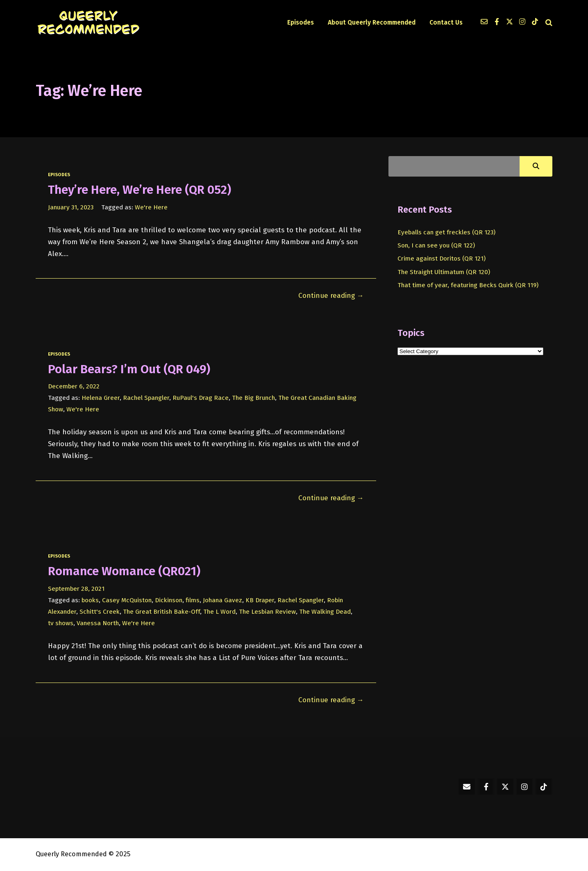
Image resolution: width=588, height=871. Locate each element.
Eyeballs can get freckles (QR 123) (446, 232)
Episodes (301, 23)
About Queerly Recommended (372, 23)
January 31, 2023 (71, 207)
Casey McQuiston (127, 600)
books (90, 600)
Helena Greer (101, 398)
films (193, 600)
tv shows (61, 623)
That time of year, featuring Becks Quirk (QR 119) (468, 285)
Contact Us (446, 23)
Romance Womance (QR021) (124, 571)
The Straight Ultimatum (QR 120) (444, 272)
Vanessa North (98, 623)
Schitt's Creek (100, 612)
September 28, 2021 (76, 589)
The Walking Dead (325, 612)
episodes (59, 175)
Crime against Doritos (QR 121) (442, 259)
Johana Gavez (222, 600)
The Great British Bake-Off (161, 612)
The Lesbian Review (267, 612)
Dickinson (169, 600)
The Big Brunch (253, 398)
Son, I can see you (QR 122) (436, 245)
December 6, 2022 (74, 386)
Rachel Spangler (146, 398)
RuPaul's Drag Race (201, 398)
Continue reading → (331, 296)
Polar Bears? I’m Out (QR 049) (129, 369)
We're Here (151, 207)
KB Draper (260, 600)
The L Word (219, 612)
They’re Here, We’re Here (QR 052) (140, 190)
